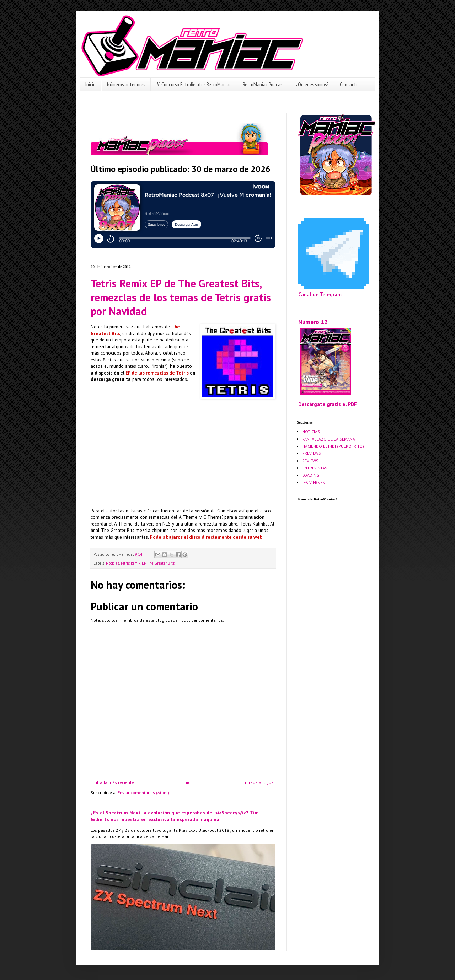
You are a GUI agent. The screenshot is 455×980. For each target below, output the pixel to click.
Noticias (113, 563)
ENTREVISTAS (315, 468)
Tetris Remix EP (133, 563)
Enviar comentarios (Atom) (143, 793)
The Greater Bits (161, 563)
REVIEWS (310, 461)
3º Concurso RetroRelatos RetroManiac (194, 84)
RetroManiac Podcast (264, 84)
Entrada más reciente (113, 782)
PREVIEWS (312, 453)
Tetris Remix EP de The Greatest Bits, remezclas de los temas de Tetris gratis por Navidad (181, 297)
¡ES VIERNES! (314, 482)
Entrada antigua (258, 782)
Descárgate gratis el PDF (328, 404)
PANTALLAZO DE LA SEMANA (329, 439)
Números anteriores (126, 84)
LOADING (311, 475)
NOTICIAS (311, 432)
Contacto (349, 84)
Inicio (90, 84)
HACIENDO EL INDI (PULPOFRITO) (333, 446)
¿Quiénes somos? (312, 84)
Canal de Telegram (320, 294)
